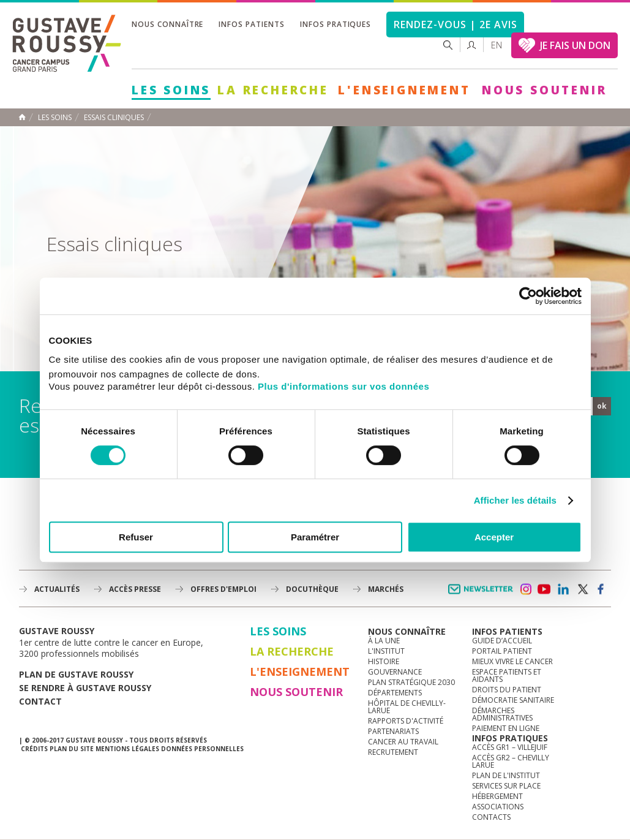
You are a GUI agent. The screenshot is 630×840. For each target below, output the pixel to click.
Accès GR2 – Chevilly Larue (511, 761)
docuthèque (312, 589)
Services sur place (506, 786)
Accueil (22, 117)
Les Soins (171, 90)
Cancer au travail (403, 742)
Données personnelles (202, 749)
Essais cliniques (114, 118)
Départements (395, 693)
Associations (498, 807)
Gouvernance (395, 672)
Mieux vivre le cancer (512, 661)
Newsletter (483, 595)
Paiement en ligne (506, 728)
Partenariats (393, 731)
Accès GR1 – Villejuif (510, 747)
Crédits (34, 749)
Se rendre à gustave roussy (85, 688)
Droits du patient (507, 690)
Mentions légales (127, 749)
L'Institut (386, 651)
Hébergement (497, 796)
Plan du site (72, 749)
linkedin (563, 589)
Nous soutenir (544, 90)
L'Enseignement (404, 90)
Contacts (491, 817)
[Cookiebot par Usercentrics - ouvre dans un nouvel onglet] (528, 296)
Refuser (136, 537)
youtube (544, 589)
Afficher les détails (515, 500)
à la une (384, 641)
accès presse (135, 589)
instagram (525, 589)
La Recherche (273, 90)
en (497, 45)
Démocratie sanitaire (513, 700)
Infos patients (251, 24)
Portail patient (502, 651)
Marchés (386, 589)
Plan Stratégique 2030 (411, 682)
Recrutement (393, 752)
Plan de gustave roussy (76, 674)
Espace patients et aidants (507, 675)
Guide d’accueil (502, 641)
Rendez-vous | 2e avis (455, 25)
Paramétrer (315, 537)
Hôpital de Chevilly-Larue (407, 707)
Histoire (384, 661)
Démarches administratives (502, 714)
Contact (40, 701)
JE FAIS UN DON (575, 45)
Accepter (494, 537)
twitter (582, 589)
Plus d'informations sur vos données (343, 386)
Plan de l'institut (506, 775)
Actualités (57, 589)
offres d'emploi (223, 589)
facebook (601, 589)
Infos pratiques (336, 24)
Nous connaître (167, 24)
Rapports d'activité (406, 721)
